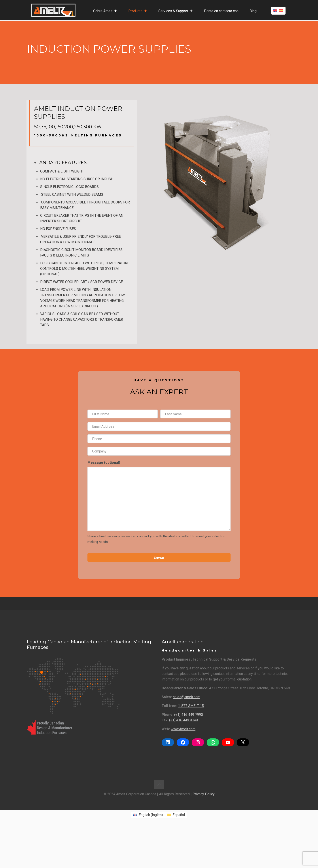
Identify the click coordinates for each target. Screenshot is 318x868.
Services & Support (176, 11)
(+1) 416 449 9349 (184, 720)
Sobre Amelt (105, 11)
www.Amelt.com (183, 729)
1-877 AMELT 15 (191, 706)
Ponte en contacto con (221, 11)
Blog (253, 11)
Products (138, 11)
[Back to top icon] (159, 784)
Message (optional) (104, 463)
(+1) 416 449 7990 (189, 715)
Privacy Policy (204, 794)
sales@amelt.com (186, 697)
